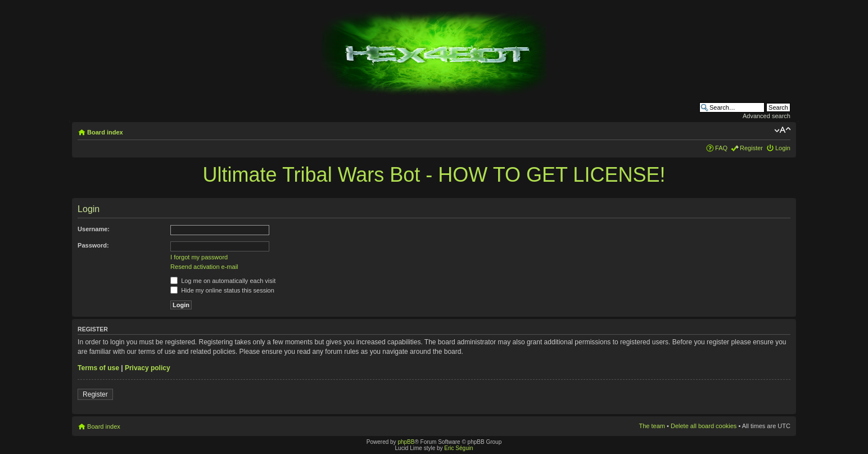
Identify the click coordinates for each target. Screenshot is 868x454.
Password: (93, 245)
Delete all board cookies (704, 426)
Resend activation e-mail (204, 267)
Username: (94, 229)
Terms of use (98, 368)
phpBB (406, 442)
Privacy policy (148, 368)
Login (783, 148)
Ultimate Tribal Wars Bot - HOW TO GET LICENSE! (434, 175)
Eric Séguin (458, 448)
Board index (105, 132)
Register (751, 148)
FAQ (721, 148)
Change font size (782, 130)
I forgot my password (199, 257)
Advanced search (767, 116)
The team (652, 426)
